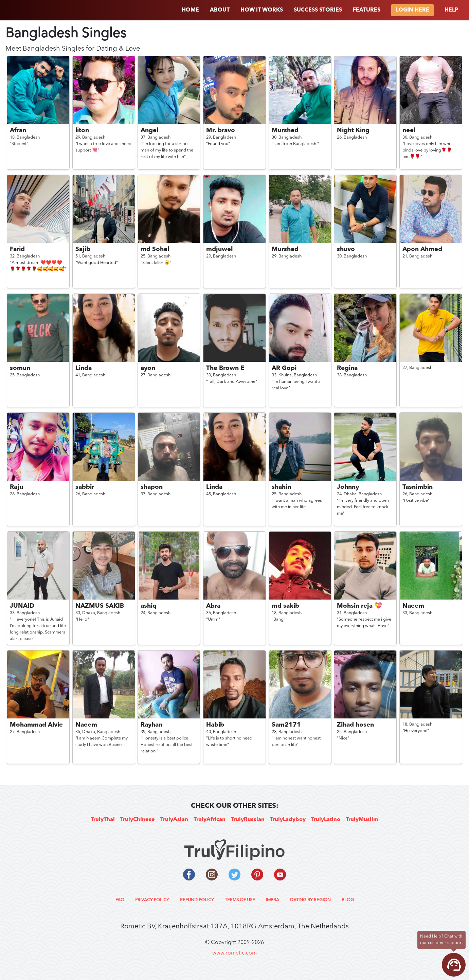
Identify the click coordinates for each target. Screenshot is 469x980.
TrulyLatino (326, 820)
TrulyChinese (138, 820)
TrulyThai (103, 820)
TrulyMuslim (362, 820)
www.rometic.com (234, 953)
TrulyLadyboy (288, 820)
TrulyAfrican (210, 820)
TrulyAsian (174, 820)
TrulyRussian (248, 820)
